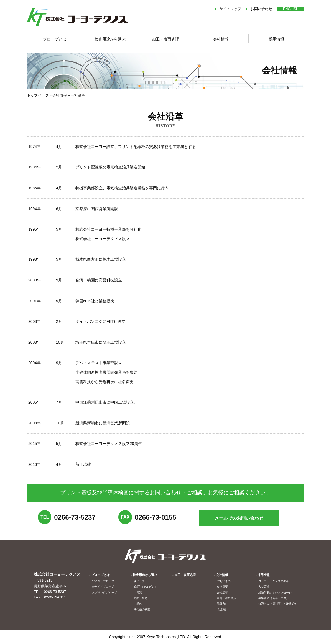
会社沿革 (222, 593)
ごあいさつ (224, 581)
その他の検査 (142, 609)
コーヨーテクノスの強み (274, 581)
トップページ (38, 95)
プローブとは (100, 575)
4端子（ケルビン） (145, 587)
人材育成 (264, 587)
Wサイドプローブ (103, 587)
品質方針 (222, 604)
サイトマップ (230, 9)
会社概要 (222, 587)
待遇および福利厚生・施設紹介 (278, 604)
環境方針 (222, 609)
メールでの (239, 518)
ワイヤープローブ (103, 581)
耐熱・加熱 (141, 598)
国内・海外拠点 (226, 598)
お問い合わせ (261, 9)
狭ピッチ (139, 581)
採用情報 (276, 39)
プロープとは (55, 39)
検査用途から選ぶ (110, 39)
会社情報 (221, 39)
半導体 (138, 604)
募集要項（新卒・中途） (274, 598)
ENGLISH (291, 9)
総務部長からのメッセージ (275, 593)
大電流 (138, 593)
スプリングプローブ (105, 593)
